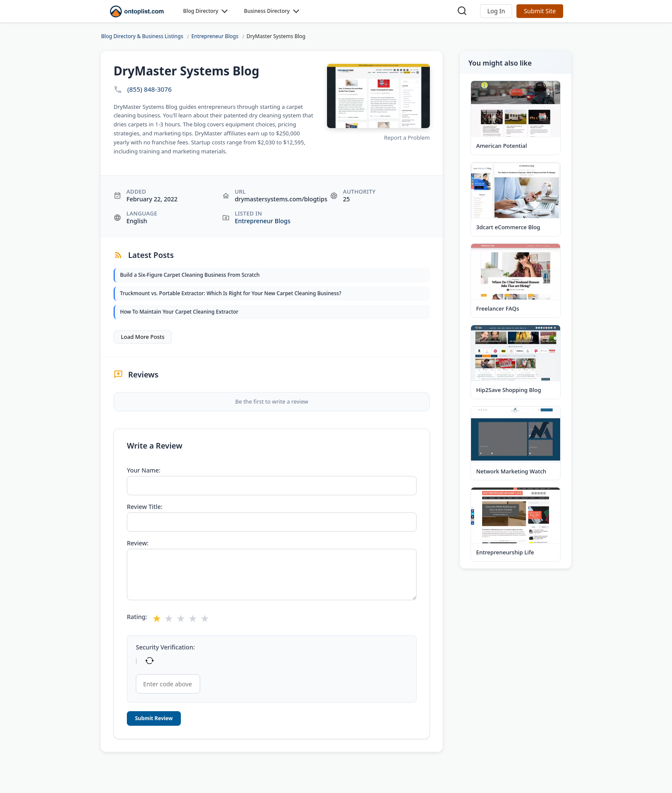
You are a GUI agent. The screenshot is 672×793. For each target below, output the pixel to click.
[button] (496, 11)
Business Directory (267, 11)
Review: (138, 543)
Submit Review (154, 718)
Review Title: (145, 507)
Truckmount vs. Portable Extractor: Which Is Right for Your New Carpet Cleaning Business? (231, 293)
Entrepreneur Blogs (263, 221)
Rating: (137, 617)
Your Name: (144, 470)
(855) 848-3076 (150, 89)
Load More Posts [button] (143, 337)
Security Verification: (165, 647)
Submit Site (540, 11)
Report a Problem (407, 138)
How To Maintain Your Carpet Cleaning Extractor (179, 312)
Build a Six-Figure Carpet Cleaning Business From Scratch (190, 275)
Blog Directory (201, 11)
